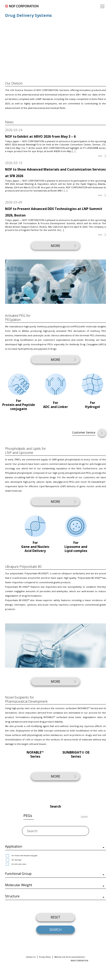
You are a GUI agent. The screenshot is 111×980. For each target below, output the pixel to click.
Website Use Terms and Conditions (70, 957)
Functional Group (18, 874)
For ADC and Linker (16, 864)
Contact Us (31, 957)
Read (100, 156)
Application (14, 846)
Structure (12, 896)
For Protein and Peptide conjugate (22, 856)
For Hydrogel (14, 860)
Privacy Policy (45, 957)
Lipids (84, 817)
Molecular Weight (19, 885)
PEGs (28, 816)
